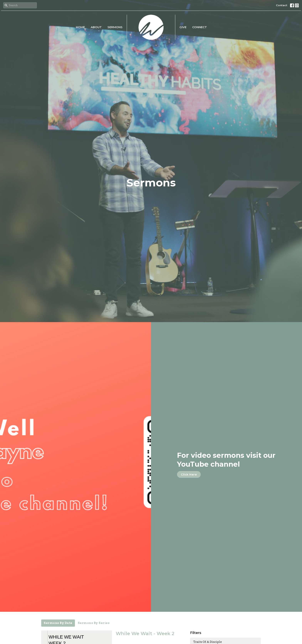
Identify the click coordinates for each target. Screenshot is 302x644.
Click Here (189, 474)
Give (183, 27)
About (96, 27)
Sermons (115, 27)
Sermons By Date (58, 623)
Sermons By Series (94, 623)
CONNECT (200, 27)
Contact (282, 5)
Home (80, 27)
